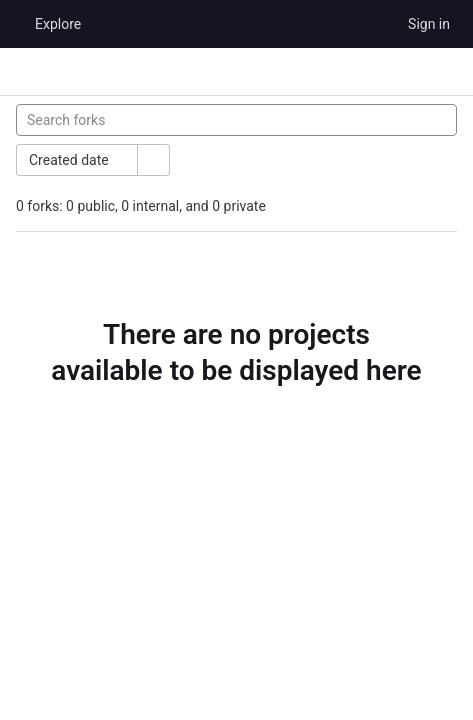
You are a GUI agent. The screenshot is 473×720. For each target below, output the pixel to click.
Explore (58, 24)
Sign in (429, 24)
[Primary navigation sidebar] (24, 72)
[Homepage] (15, 24)
